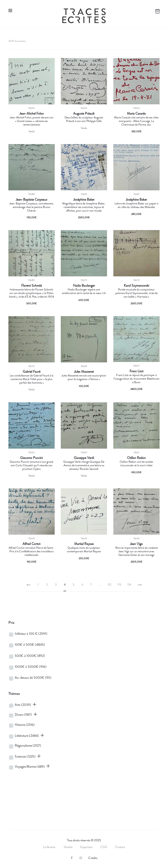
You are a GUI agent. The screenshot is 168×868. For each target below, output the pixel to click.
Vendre (68, 847)
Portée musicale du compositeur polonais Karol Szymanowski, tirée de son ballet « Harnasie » (136, 293)
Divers (23, 715)
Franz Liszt (136, 371)
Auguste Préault (84, 114)
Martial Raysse (84, 544)
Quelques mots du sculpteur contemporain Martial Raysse (84, 549)
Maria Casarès (136, 114)
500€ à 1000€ (30, 656)
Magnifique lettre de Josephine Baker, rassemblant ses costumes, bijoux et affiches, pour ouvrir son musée (84, 207)
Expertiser (87, 847)
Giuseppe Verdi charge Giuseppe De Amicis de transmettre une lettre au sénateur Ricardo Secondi (84, 465)
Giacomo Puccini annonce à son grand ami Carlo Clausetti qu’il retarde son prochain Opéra (31, 465)
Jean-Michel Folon (32, 114)
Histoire (25, 725)
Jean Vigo (136, 544)
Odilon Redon (136, 458)
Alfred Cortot (31, 544)
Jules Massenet (84, 372)
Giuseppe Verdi (84, 458)
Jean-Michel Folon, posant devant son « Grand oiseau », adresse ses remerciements (32, 121)
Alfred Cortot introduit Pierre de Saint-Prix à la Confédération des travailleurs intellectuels (31, 551)
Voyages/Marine (30, 767)
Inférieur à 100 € (31, 634)
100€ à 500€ (30, 645)
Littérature (27, 736)
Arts (23, 705)
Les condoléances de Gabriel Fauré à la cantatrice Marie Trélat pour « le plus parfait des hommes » (32, 379)
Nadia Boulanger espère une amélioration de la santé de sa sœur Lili (84, 291)
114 (129, 584)
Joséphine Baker (84, 200)
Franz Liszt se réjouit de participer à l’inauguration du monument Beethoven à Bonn (136, 379)
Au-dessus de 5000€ (33, 678)
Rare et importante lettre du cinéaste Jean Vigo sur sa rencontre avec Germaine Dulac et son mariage (136, 551)
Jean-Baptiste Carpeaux (32, 200)
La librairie (50, 847)
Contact (120, 847)
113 (119, 584)
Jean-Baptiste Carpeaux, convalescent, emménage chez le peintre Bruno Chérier (32, 207)
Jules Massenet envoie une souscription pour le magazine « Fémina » (84, 377)
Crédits (93, 858)
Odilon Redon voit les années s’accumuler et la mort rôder (136, 463)
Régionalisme (28, 745)
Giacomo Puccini (31, 458)
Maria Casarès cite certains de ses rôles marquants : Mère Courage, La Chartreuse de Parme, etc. (136, 121)
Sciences (25, 756)
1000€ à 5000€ (31, 667)
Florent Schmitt (32, 286)
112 (109, 584)
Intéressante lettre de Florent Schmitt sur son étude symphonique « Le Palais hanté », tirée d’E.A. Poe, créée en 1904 (32, 293)
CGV (104, 847)
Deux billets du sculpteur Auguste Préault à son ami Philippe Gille (84, 119)
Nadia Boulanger (84, 286)
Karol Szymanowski (136, 286)
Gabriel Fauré (32, 372)
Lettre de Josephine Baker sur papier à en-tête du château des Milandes (136, 205)
